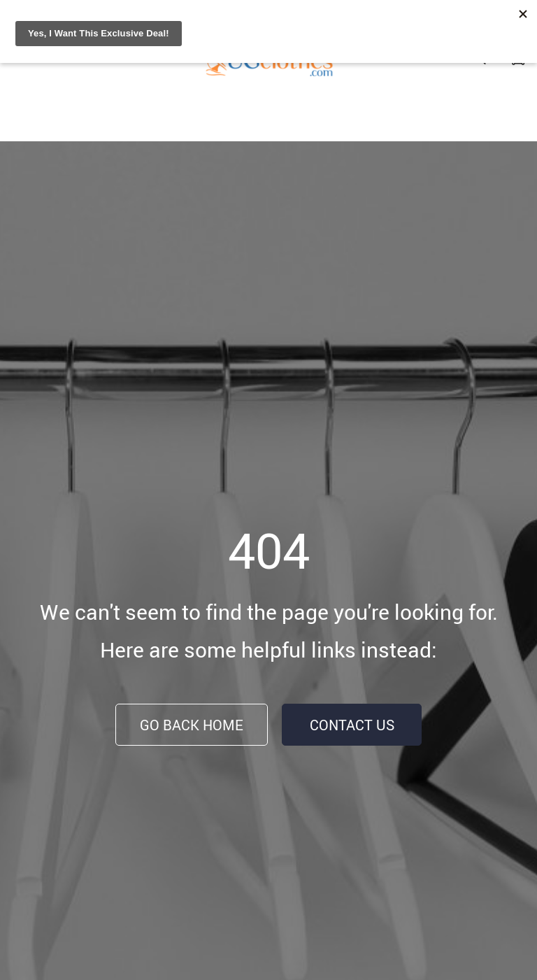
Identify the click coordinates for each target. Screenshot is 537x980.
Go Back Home (192, 725)
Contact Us (352, 725)
